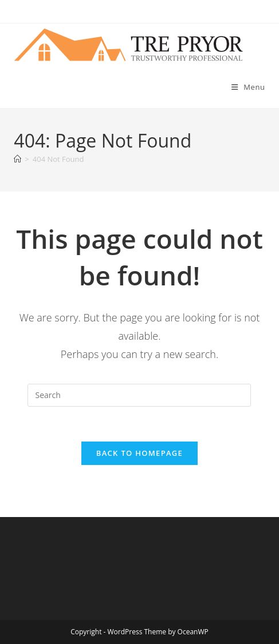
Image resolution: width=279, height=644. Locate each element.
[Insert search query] (139, 395)
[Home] (17, 159)
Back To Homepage (139, 453)
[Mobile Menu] (248, 87)
